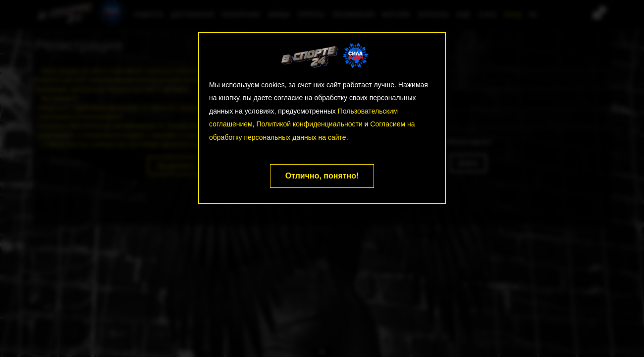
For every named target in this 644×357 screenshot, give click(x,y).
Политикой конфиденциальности (309, 124)
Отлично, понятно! (322, 176)
